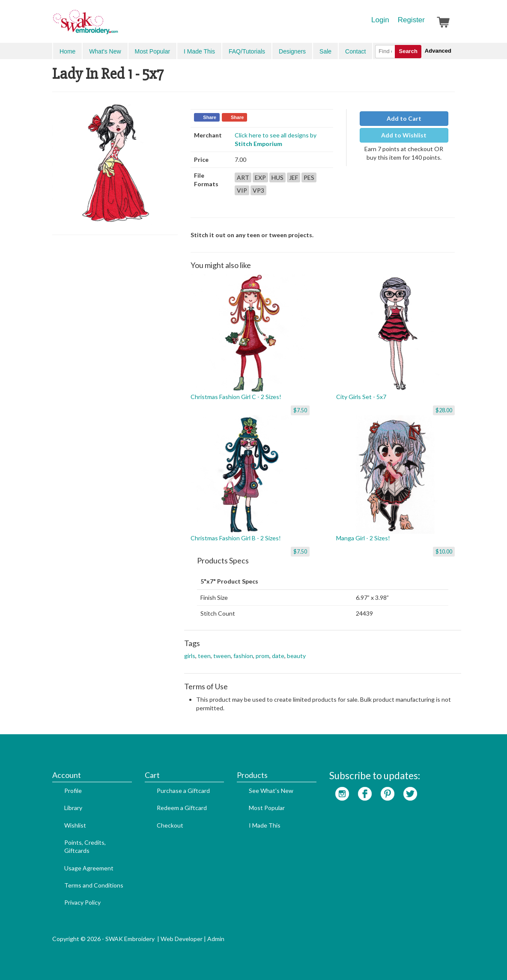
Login (380, 20)
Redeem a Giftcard (182, 808)
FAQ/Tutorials (247, 51)
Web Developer (182, 939)
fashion (243, 656)
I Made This (199, 51)
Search (408, 51)
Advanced (438, 51)
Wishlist (75, 825)
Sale (325, 51)
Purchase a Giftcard (183, 791)
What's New (105, 51)
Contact (355, 51)
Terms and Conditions (94, 885)
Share (210, 117)
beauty (296, 656)
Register (411, 20)
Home (67, 51)
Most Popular (152, 51)
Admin (216, 939)
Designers (292, 51)
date (278, 656)
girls (190, 656)
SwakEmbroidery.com (116, 26)
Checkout (170, 825)
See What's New (271, 791)
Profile (73, 791)
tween (222, 656)
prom (262, 656)
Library (73, 808)
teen (204, 656)
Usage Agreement (89, 868)
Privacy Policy (82, 902)
